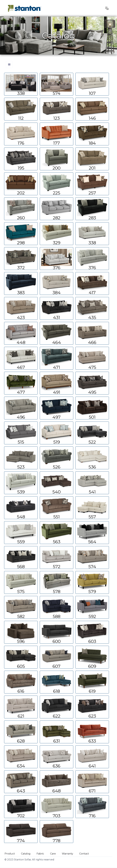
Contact (84, 854)
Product (10, 854)
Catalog (26, 854)
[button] (107, 8)
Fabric (40, 854)
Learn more (21, 84)
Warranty (67, 854)
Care (53, 854)
